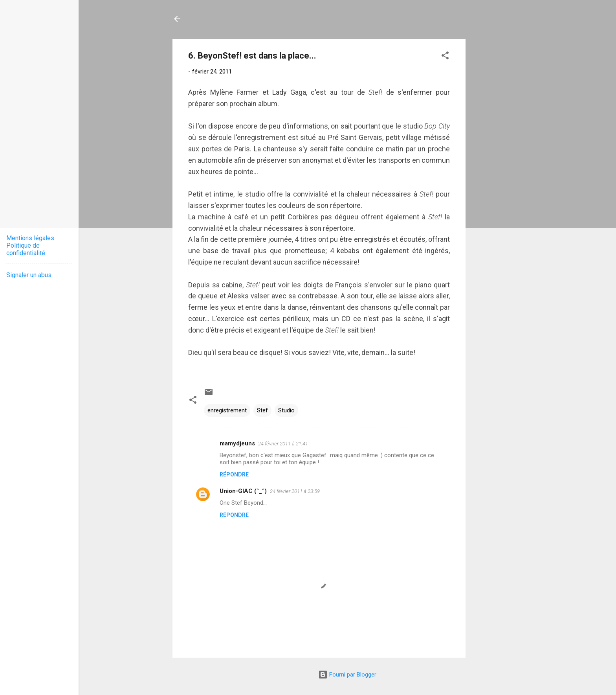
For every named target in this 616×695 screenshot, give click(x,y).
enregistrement (227, 410)
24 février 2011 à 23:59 (295, 491)
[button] (445, 57)
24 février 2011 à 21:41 (283, 444)
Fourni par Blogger (347, 675)
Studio (286, 410)
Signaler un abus (29, 275)
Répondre (234, 474)
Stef (262, 410)
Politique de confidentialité (26, 249)
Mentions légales (30, 238)
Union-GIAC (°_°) (243, 491)
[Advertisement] (497, 157)
